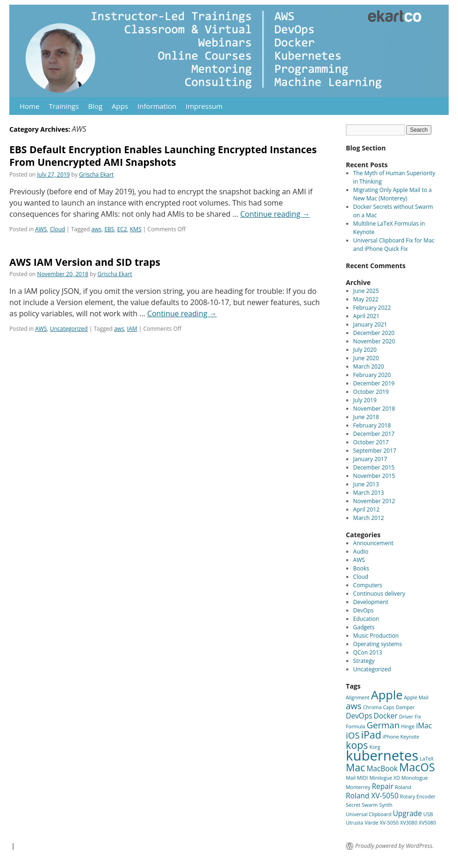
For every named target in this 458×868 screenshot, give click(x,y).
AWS (41, 229)
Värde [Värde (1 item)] (371, 823)
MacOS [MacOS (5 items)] (417, 767)
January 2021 (370, 324)
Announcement (373, 543)
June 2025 (366, 291)
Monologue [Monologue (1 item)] (415, 778)
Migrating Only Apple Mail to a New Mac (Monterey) (393, 194)
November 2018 (374, 409)
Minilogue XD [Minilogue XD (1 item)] (385, 778)
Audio (361, 551)
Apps (120, 106)
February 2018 (372, 425)
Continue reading (275, 214)
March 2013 (369, 493)
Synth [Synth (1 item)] (386, 805)
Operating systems (378, 644)
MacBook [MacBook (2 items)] (382, 768)
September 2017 (375, 451)
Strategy (364, 661)
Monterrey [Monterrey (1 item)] (358, 787)
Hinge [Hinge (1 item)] (408, 726)
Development (371, 602)
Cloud (58, 229)
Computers (368, 585)
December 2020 (374, 333)
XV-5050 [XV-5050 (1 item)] (389, 823)
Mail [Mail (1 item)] (351, 778)
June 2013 (366, 484)
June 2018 (366, 417)
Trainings (64, 106)
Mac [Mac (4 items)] (355, 767)
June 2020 (366, 358)
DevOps (364, 610)
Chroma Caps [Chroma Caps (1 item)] (379, 707)
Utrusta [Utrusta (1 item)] (354, 823)
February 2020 (372, 375)
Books (361, 568)
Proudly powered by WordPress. (394, 846)
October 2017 (371, 442)
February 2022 (372, 308)
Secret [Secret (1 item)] (353, 805)
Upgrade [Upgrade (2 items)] (408, 813)
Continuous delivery (379, 594)
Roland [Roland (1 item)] (403, 787)
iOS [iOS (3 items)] (353, 735)
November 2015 (374, 476)
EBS (109, 229)
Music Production (376, 636)
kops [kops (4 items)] (357, 745)
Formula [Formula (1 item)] (355, 726)
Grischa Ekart (96, 174)
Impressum (204, 106)
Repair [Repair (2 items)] (382, 786)
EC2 (122, 229)
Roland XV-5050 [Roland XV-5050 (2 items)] (372, 796)
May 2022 (366, 299)
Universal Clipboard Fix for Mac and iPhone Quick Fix (394, 245)
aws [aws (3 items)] (354, 706)
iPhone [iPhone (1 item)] (391, 737)
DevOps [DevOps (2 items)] (359, 716)
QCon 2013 (368, 652)
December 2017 (374, 434)
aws (97, 229)
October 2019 (371, 392)
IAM (132, 329)
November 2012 (374, 501)
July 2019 (365, 400)
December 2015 (374, 467)
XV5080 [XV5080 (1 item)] (427, 823)
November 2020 (374, 341)
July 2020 (365, 350)
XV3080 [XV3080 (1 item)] (409, 823)
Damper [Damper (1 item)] (405, 707)
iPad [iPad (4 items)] (371, 735)
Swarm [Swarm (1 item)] (370, 805)
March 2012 (369, 518)
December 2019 (374, 383)
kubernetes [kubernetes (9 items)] (382, 755)
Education (366, 619)
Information (157, 106)
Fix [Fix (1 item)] (418, 717)
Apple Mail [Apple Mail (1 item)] (416, 697)
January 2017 (370, 459)
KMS (136, 229)
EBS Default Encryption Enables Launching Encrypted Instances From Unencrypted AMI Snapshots (163, 156)
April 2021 (366, 316)
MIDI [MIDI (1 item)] (362, 778)
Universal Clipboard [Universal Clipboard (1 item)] (369, 814)
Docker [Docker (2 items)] (386, 716)
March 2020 (369, 366)
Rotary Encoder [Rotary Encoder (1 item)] (418, 797)
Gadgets (364, 627)
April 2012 (366, 509)
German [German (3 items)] (383, 725)
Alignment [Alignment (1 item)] (358, 697)
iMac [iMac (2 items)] (424, 726)
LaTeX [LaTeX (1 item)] (427, 759)
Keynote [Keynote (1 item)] (410, 737)
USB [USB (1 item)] (428, 814)
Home (29, 106)
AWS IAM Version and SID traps (85, 262)
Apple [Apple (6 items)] (387, 695)
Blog (95, 106)
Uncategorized (69, 329)
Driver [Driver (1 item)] (406, 717)
